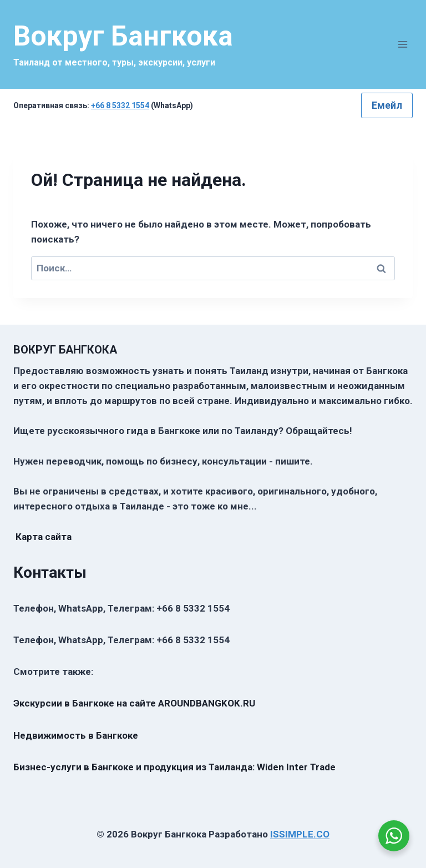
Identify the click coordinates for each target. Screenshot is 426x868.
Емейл (387, 105)
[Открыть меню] (402, 44)
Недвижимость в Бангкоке (76, 735)
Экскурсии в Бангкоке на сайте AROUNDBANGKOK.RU (134, 703)
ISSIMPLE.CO (300, 834)
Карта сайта (44, 537)
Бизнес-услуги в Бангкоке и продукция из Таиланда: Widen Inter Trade (174, 767)
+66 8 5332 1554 (120, 105)
